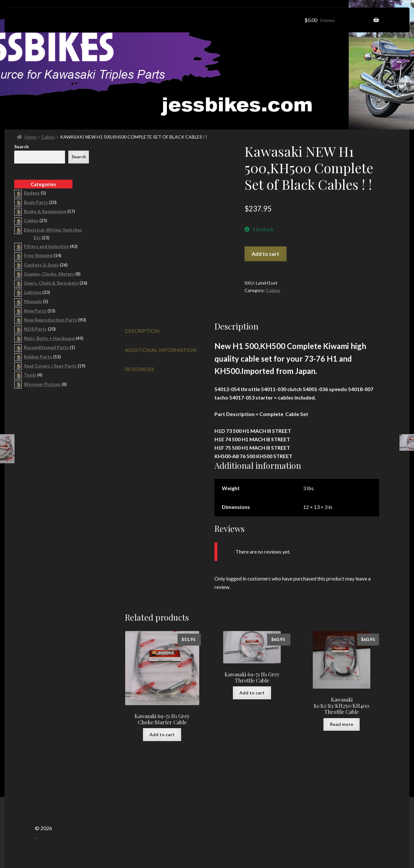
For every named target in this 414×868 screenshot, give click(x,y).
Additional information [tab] (161, 350)
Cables (48, 137)
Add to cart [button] (162, 734)
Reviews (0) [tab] (139, 369)
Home (31, 137)
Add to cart (265, 254)
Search (22, 147)
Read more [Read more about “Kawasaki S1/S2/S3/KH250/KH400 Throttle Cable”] (342, 724)
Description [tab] (142, 331)
